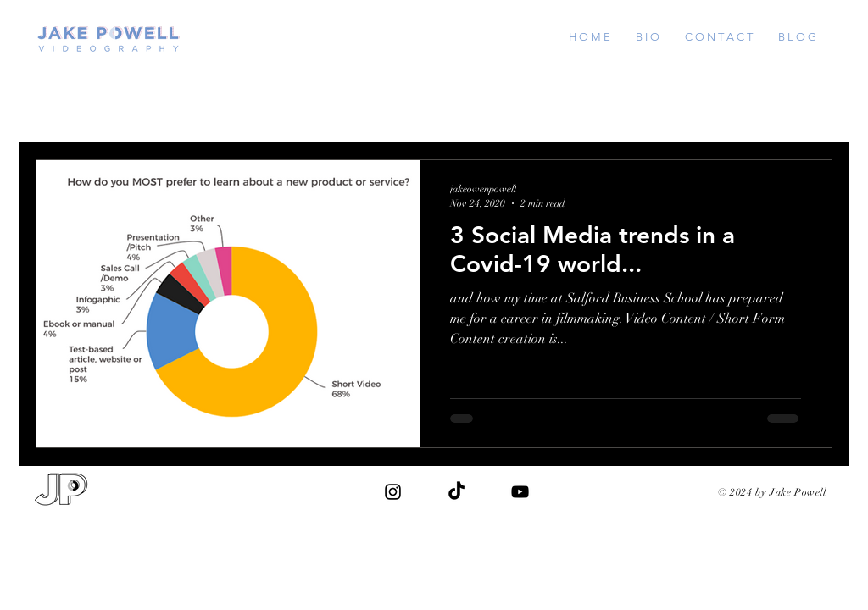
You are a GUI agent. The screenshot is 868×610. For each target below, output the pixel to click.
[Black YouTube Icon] (520, 492)
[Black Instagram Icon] (393, 492)
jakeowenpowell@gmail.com (735, 509)
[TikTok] (456, 492)
